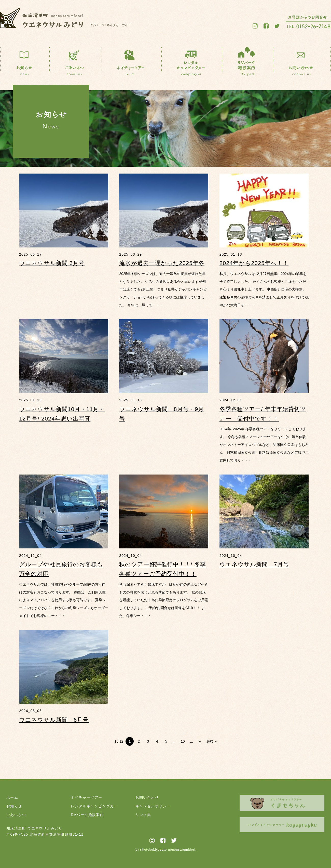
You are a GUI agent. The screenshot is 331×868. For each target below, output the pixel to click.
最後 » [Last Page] (212, 741)
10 (183, 741)
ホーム (12, 797)
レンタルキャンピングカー (94, 806)
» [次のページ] (200, 741)
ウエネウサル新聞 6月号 (54, 720)
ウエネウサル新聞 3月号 (52, 263)
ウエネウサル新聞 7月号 (254, 564)
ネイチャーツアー (86, 797)
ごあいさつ (16, 815)
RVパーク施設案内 (87, 815)
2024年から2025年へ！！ (254, 263)
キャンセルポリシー (153, 806)
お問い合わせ (147, 797)
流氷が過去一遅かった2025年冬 (162, 263)
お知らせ (14, 806)
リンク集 (143, 815)
